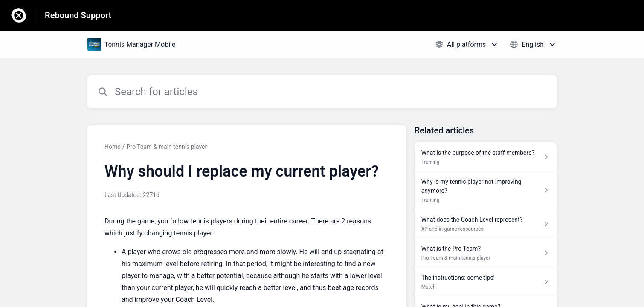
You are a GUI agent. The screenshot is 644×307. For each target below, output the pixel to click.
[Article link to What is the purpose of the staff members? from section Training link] (486, 157)
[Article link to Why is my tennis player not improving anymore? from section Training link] (486, 190)
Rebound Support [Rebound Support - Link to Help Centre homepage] (78, 15)
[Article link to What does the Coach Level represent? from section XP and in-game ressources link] (486, 224)
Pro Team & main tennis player (167, 147)
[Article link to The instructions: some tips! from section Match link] (486, 282)
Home (113, 147)
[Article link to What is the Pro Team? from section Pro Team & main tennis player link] (486, 253)
